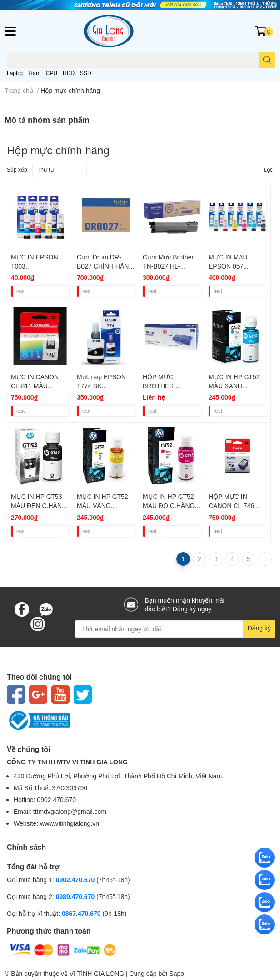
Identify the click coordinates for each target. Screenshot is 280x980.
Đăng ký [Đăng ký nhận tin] (259, 628)
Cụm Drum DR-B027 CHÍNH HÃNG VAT (105, 266)
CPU (52, 73)
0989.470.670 (76, 896)
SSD (86, 73)
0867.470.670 (82, 913)
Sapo (177, 973)
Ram (35, 73)
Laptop (15, 73)
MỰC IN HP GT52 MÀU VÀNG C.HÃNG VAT (102, 505)
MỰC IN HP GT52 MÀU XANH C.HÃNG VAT (234, 386)
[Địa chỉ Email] (175, 629)
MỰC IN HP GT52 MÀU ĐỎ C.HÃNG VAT (169, 505)
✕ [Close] (274, 5)
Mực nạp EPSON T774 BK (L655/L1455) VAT (102, 386)
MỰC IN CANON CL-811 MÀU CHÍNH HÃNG (35, 386)
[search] (267, 60)
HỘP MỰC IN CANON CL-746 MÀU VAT (231, 505)
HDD (69, 73)
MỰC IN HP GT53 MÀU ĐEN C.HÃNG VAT (39, 505)
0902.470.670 (75, 880)
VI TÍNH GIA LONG (97, 973)
